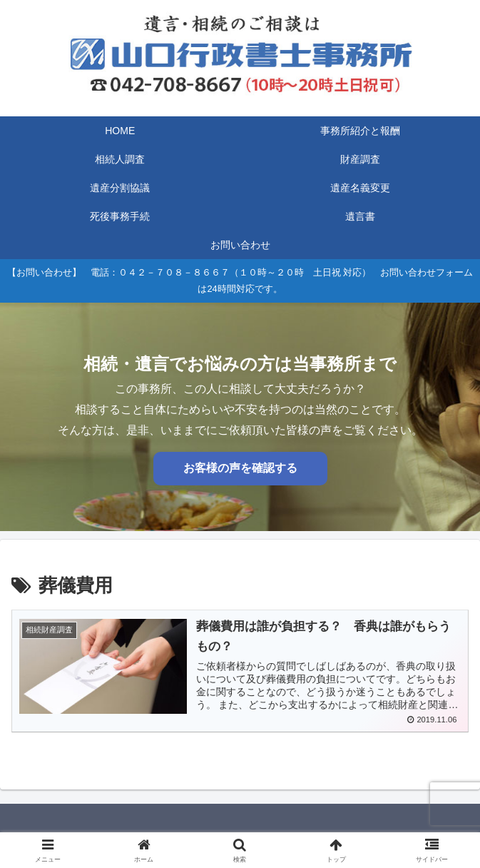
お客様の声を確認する (240, 468)
